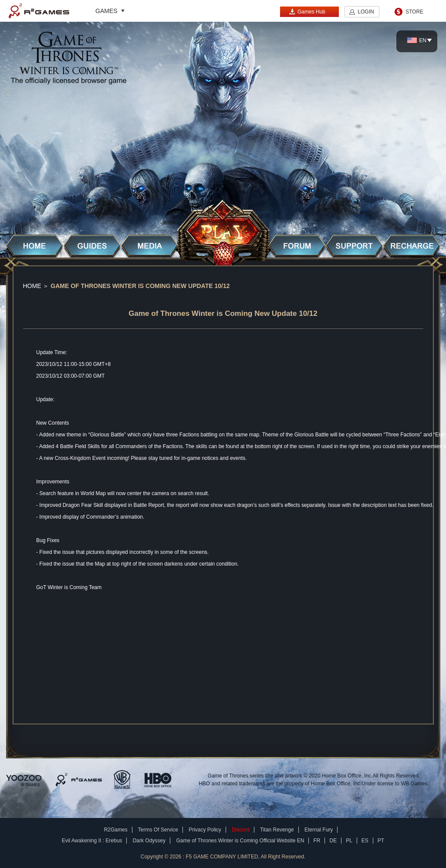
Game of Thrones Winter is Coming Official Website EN (240, 841)
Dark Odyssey (149, 841)
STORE (414, 12)
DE (333, 841)
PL (349, 841)
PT (381, 841)
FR (317, 841)
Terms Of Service (158, 830)
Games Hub (307, 12)
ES (365, 841)
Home (32, 286)
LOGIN (366, 12)
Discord (241, 830)
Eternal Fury (319, 830)
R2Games (39, 11)
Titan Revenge (277, 830)
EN (417, 40)
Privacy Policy (205, 830)
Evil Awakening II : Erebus (92, 841)
